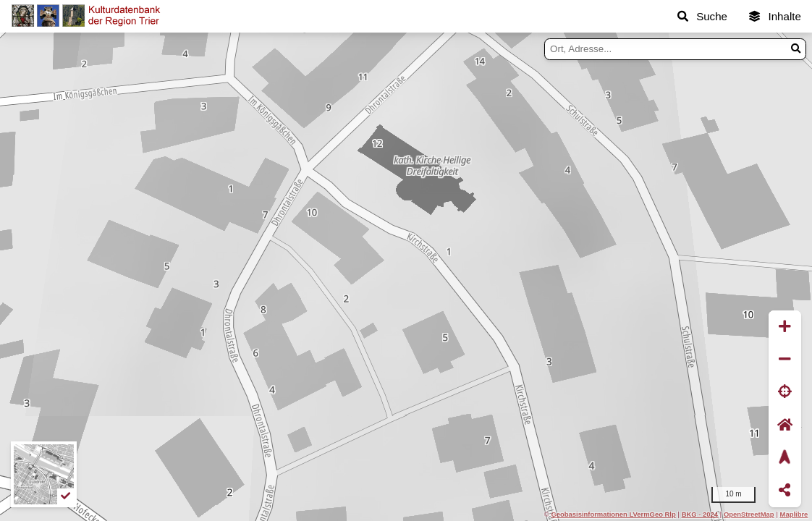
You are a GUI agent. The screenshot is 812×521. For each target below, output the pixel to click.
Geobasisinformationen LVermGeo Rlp (613, 514)
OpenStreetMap (749, 514)
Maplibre (794, 514)
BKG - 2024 (700, 514)
